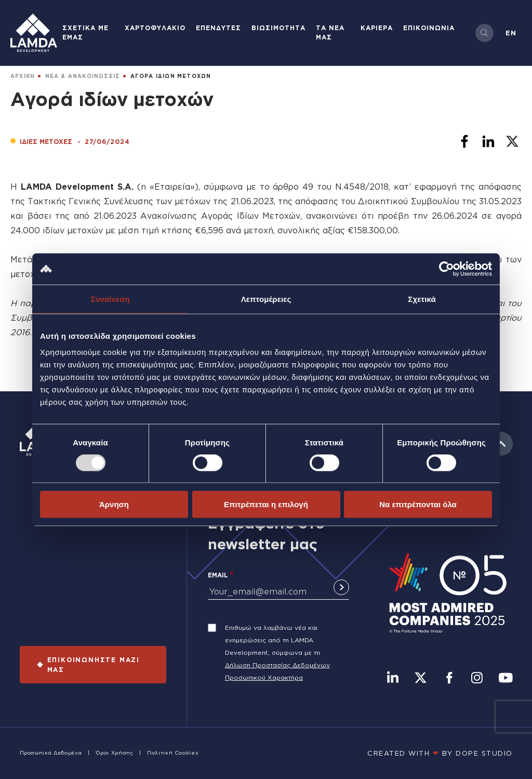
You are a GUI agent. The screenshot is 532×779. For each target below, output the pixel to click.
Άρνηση (114, 504)
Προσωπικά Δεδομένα (51, 753)
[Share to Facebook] (464, 141)
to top (501, 444)
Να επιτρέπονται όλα (418, 504)
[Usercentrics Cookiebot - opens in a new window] (447, 269)
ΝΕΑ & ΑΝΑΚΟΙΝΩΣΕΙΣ (83, 76)
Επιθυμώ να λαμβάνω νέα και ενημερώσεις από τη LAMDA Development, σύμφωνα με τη (272, 640)
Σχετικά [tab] (422, 299)
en (511, 33)
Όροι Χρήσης (115, 753)
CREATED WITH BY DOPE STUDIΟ (440, 753)
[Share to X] (512, 141)
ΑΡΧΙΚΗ (23, 76)
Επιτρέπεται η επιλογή (266, 504)
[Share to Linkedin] (488, 141)
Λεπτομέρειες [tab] (266, 299)
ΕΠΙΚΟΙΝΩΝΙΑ (429, 28)
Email (218, 575)
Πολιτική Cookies (172, 753)
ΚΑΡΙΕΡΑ (377, 28)
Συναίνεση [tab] (110, 299)
